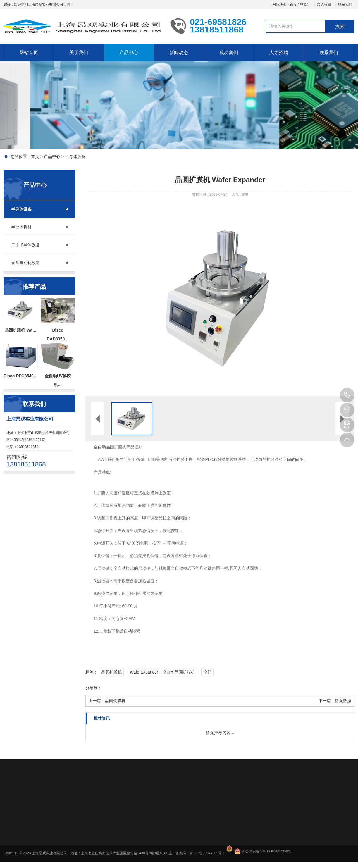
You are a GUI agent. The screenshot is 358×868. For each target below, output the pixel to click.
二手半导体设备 (25, 245)
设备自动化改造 (25, 263)
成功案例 (229, 52)
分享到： (94, 688)
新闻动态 (179, 52)
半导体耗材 (21, 227)
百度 (293, 4)
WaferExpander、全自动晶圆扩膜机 (162, 672)
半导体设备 (75, 156)
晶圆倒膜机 (115, 701)
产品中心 (129, 52)
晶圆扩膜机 (111, 672)
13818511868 (347, 395)
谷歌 (303, 4)
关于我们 (79, 52)
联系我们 (345, 4)
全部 (207, 672)
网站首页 (29, 52)
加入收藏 (324, 4)
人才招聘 (279, 52)
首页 (35, 156)
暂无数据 (343, 701)
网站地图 (279, 4)
